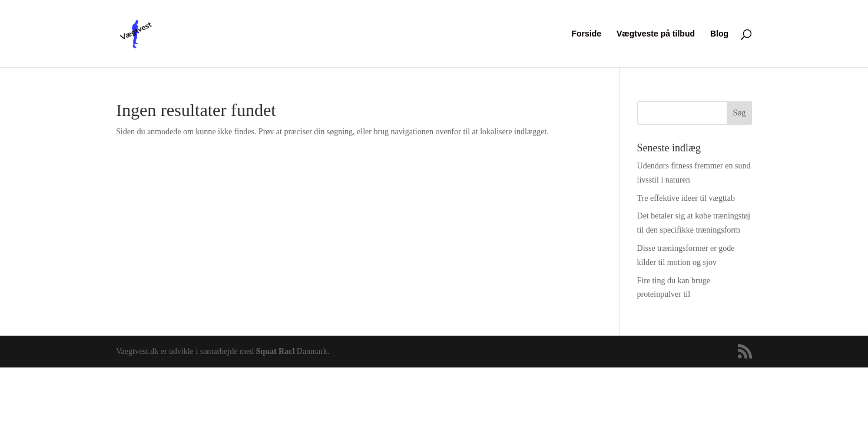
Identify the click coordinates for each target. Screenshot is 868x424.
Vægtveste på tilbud (656, 34)
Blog (719, 34)
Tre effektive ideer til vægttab (686, 198)
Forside (587, 34)
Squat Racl (276, 351)
